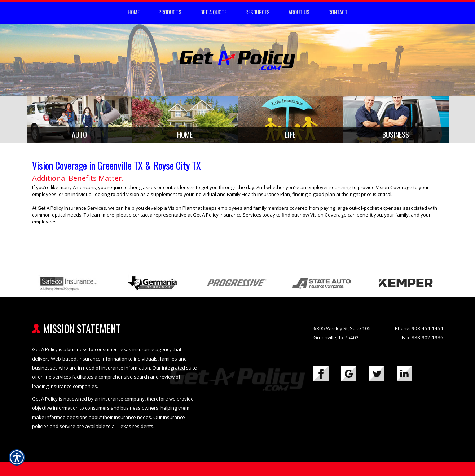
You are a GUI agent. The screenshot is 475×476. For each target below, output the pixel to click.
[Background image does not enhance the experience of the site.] (80, 121)
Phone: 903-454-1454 (419, 331)
